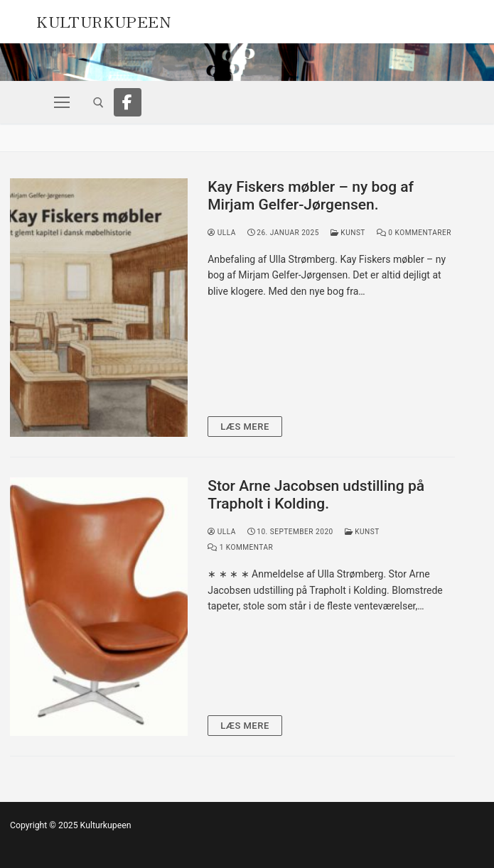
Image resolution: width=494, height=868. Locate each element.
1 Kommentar (240, 547)
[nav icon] (62, 102)
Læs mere (245, 427)
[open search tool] (98, 103)
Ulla (222, 233)
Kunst (348, 233)
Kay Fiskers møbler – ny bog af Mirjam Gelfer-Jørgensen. (311, 196)
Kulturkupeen (103, 20)
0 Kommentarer (414, 233)
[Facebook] (128, 102)
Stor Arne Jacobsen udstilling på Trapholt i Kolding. (316, 495)
